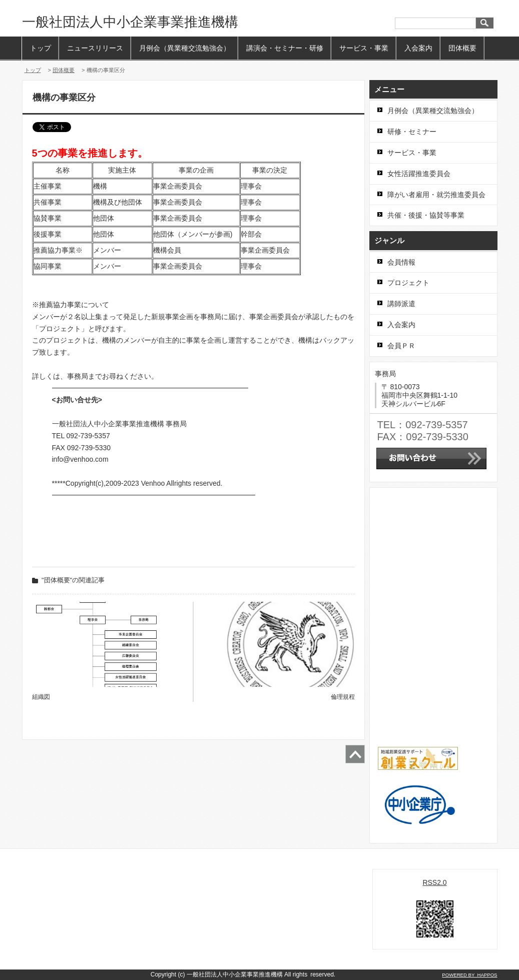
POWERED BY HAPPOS (469, 975)
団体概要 (462, 48)
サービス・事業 (364, 48)
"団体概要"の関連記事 (73, 580)
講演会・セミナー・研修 (285, 48)
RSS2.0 (434, 882)
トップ (41, 48)
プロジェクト (408, 283)
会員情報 (401, 262)
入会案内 (418, 48)
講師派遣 (401, 304)
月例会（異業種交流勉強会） (185, 48)
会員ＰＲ (401, 346)
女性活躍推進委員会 (419, 174)
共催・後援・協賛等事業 (426, 215)
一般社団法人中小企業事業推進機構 (130, 22)
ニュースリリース (95, 48)
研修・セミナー (412, 132)
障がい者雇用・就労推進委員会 (436, 195)
